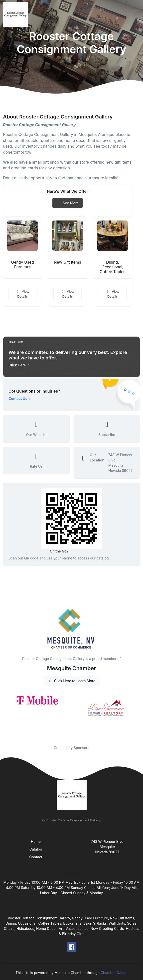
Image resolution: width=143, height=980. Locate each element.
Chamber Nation (114, 973)
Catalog (36, 849)
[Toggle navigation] (135, 14)
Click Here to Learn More (71, 681)
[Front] (16, 14)
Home (36, 841)
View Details (22, 294)
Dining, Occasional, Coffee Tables (112, 267)
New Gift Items (68, 262)
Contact (36, 857)
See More (68, 203)
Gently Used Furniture (22, 265)
